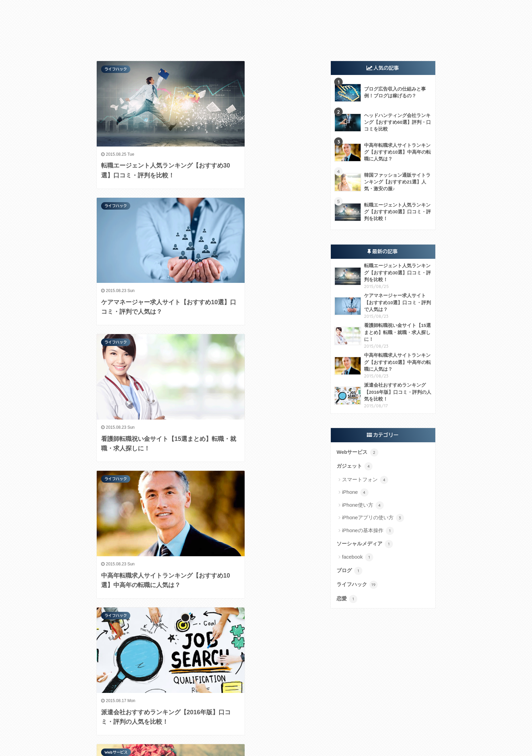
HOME (266, 736)
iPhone (355, 492)
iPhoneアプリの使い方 (373, 518)
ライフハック (332, 40)
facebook (358, 557)
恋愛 (347, 599)
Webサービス (234, 40)
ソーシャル (271, 40)
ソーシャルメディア (365, 544)
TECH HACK (266, 12)
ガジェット (198, 40)
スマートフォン (365, 480)
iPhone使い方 (363, 505)
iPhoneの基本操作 (368, 531)
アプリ (300, 40)
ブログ (349, 571)
